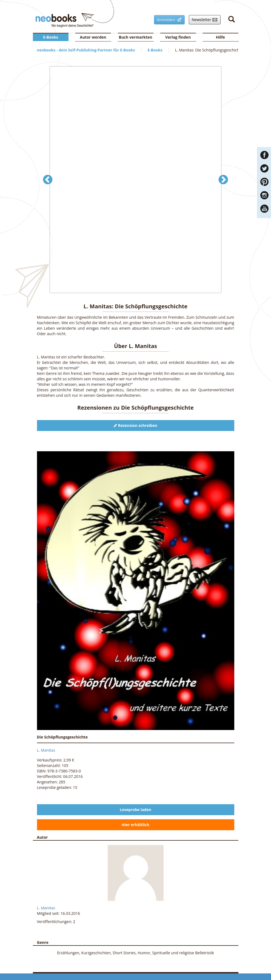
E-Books (51, 37)
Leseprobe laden (135, 810)
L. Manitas (46, 750)
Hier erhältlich (135, 825)
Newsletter (203, 20)
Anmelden (168, 20)
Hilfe (220, 37)
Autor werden (93, 37)
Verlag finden (178, 37)
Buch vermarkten (135, 37)
